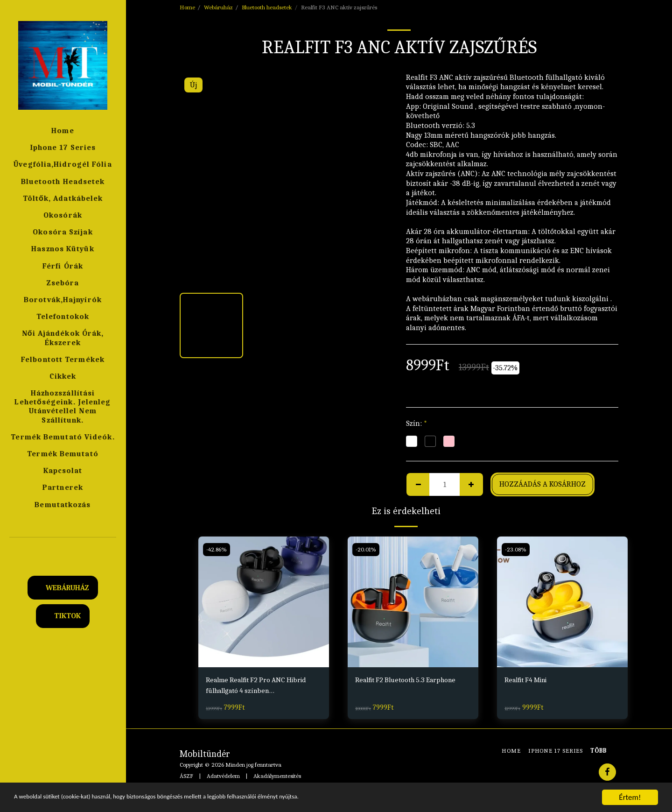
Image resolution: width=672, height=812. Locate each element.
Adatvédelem (223, 777)
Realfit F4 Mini (529, 680)
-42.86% (217, 549)
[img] (264, 602)
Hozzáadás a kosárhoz (542, 484)
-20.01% (367, 549)
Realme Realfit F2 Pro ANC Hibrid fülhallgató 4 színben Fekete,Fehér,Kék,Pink (261, 687)
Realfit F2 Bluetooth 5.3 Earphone (411, 680)
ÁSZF (186, 777)
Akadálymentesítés (277, 777)
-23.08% (516, 549)
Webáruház (218, 7)
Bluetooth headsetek (267, 7)
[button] (63, 550)
